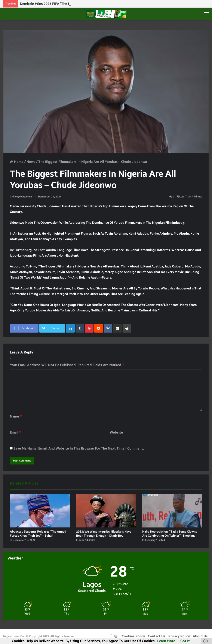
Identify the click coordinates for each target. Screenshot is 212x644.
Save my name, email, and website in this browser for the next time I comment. (79, 448)
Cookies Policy (133, 636)
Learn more (166, 641)
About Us (200, 636)
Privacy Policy (179, 636)
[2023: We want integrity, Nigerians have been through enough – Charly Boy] (106, 511)
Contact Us (157, 636)
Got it (185, 641)
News (31, 162)
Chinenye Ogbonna (21, 197)
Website (116, 432)
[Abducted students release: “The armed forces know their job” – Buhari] (40, 511)
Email (15, 432)
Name (16, 416)
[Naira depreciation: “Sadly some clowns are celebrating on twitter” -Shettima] (172, 511)
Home (17, 162)
